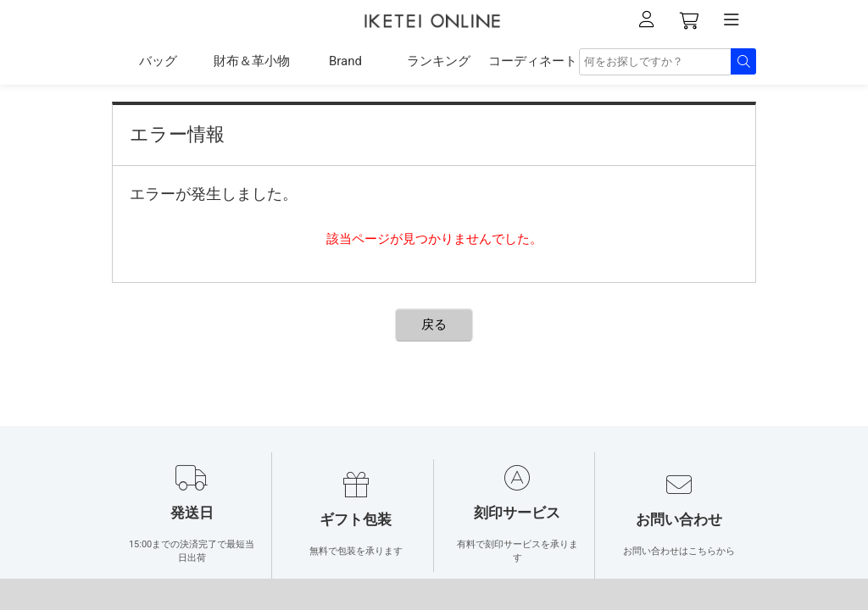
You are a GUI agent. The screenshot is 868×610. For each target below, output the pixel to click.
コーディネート (533, 61)
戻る (434, 324)
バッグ (158, 61)
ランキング (439, 61)
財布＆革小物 (252, 61)
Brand (345, 61)
